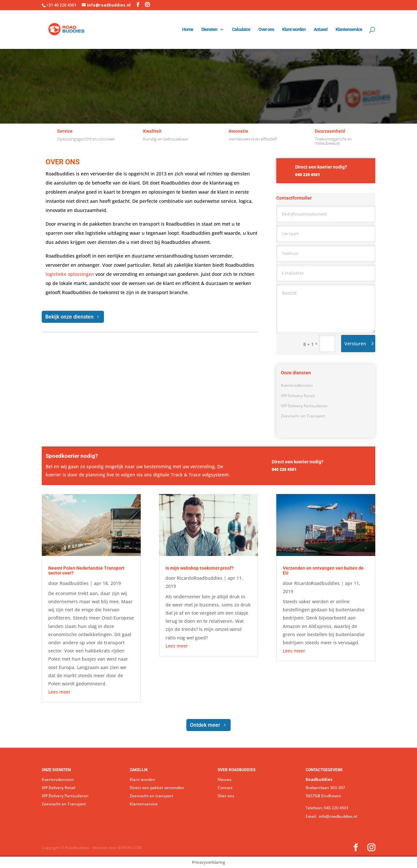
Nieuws (225, 779)
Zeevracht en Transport (303, 416)
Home (188, 30)
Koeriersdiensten (297, 385)
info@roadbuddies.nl (337, 816)
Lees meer (59, 692)
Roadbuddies (74, 583)
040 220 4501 (336, 808)
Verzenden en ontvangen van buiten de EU (323, 570)
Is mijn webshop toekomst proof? (200, 568)
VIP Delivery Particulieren (304, 406)
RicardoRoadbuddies (200, 578)
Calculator (241, 30)
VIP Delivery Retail (298, 396)
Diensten (209, 30)
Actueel (321, 30)
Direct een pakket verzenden (157, 788)
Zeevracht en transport (151, 796)
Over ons (266, 30)
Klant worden (294, 30)
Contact (225, 788)
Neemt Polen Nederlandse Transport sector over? (86, 570)
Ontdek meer (205, 725)
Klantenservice (349, 30)
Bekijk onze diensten (69, 317)
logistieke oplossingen (70, 274)
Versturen (355, 344)
